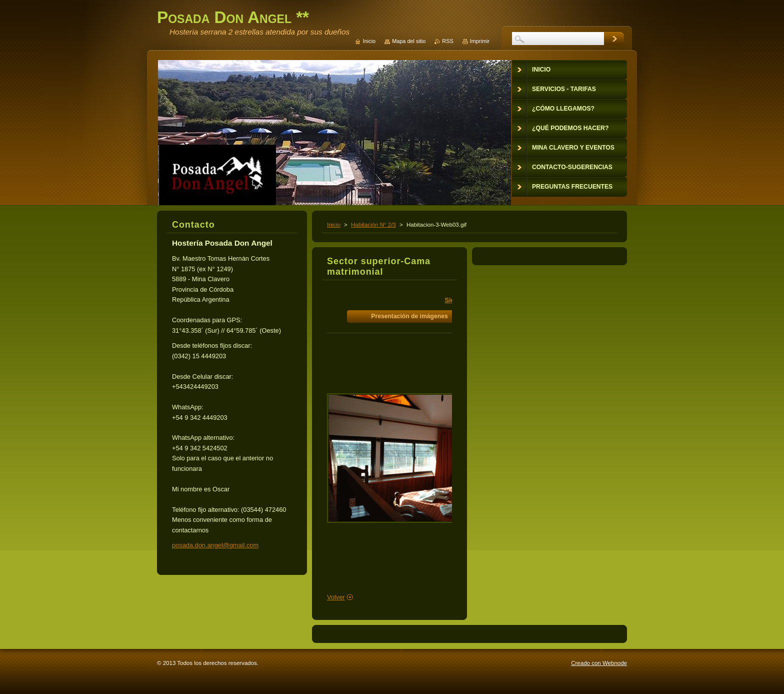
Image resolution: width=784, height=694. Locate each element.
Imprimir (480, 41)
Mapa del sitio (409, 41)
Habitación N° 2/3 (373, 225)
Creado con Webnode (599, 663)
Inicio (334, 225)
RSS (447, 41)
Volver (336, 597)
